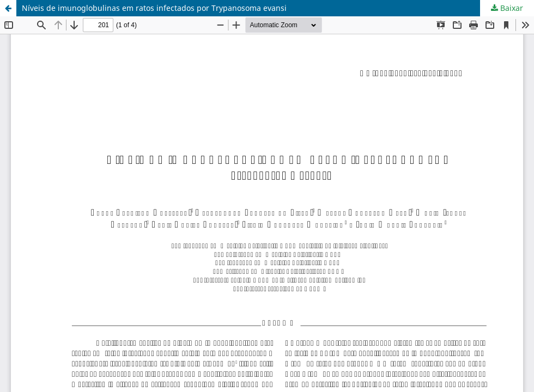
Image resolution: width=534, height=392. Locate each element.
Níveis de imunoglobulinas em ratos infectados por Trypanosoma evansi (154, 8)
